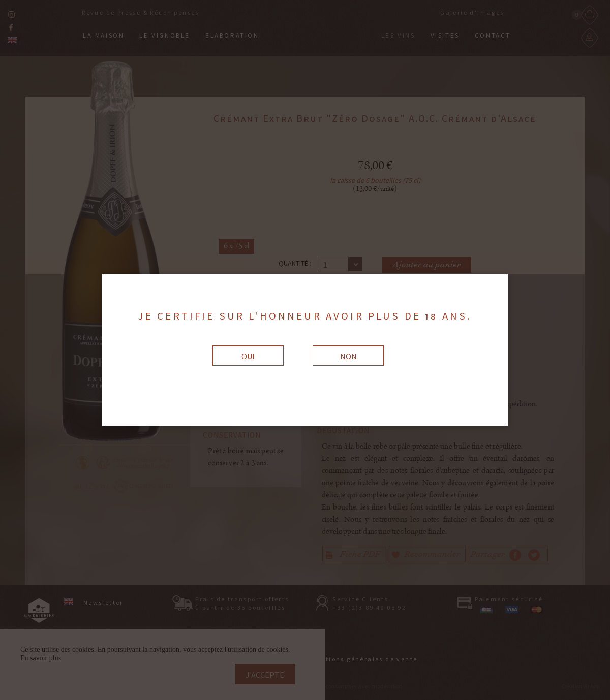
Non (348, 356)
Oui (248, 356)
